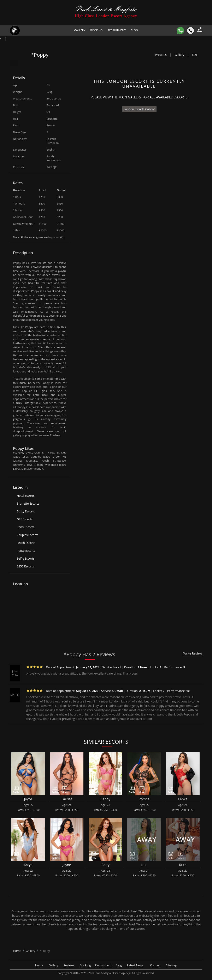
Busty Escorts (26, 511)
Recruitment (117, 30)
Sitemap (172, 965)
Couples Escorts (27, 535)
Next (195, 55)
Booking (96, 30)
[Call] (191, 31)
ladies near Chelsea (47, 435)
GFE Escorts (25, 519)
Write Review (193, 653)
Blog (134, 30)
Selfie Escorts (26, 558)
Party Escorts (26, 527)
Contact (155, 965)
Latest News (135, 965)
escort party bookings (27, 387)
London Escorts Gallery (139, 109)
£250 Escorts (25, 566)
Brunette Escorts (28, 503)
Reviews (69, 965)
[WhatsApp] (180, 31)
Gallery (80, 30)
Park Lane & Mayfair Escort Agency (109, 973)
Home (39, 965)
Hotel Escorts (26, 496)
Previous (161, 55)
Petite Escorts (26, 551)
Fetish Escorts (26, 543)
